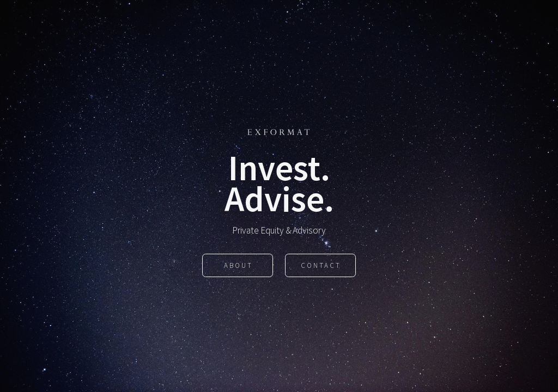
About (238, 266)
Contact (321, 266)
